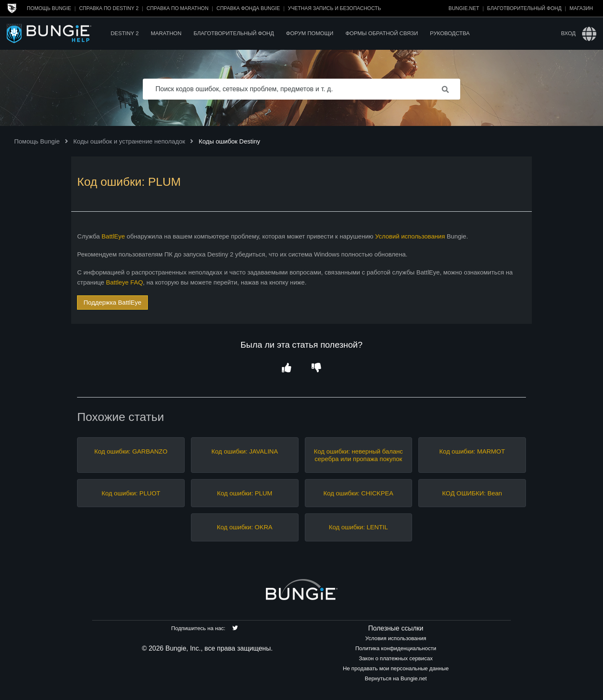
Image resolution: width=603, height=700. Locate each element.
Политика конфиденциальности (396, 648)
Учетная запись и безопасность (335, 8)
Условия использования (396, 638)
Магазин (581, 8)
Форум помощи (310, 33)
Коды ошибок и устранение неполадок (129, 141)
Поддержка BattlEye (112, 302)
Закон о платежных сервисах (396, 658)
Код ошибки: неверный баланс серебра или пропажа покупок (358, 455)
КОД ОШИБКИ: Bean (472, 493)
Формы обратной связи (382, 33)
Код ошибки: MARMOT (472, 451)
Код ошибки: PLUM (245, 493)
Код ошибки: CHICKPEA (358, 493)
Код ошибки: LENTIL (358, 527)
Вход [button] (568, 33)
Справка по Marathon (178, 8)
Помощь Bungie (49, 8)
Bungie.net (464, 8)
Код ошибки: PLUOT (131, 493)
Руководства (450, 33)
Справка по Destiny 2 (109, 8)
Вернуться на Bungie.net (396, 678)
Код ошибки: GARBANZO (131, 451)
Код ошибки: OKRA (245, 527)
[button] (287, 368)
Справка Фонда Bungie (248, 8)
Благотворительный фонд (524, 8)
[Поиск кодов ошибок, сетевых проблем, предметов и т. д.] (301, 89)
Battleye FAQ (124, 282)
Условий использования (410, 236)
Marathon (166, 33)
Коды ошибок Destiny (229, 141)
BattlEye (113, 236)
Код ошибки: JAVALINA (245, 451)
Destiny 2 (125, 33)
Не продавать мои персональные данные (396, 668)
